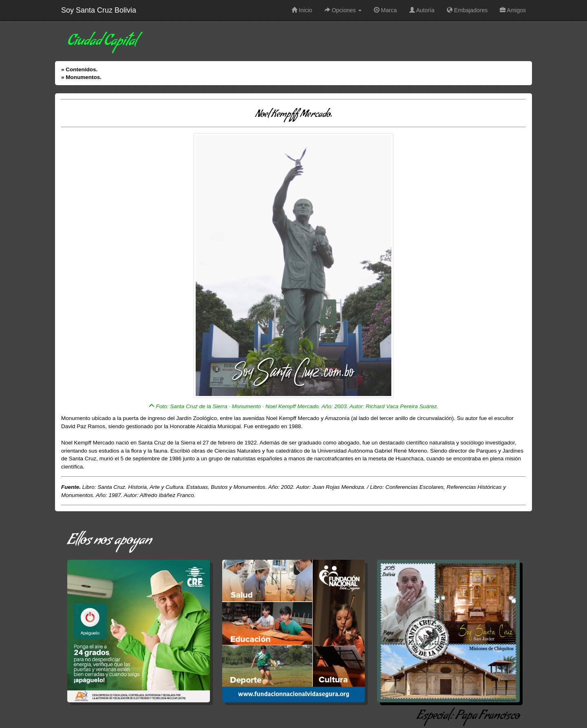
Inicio (302, 10)
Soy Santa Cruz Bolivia (99, 10)
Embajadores (467, 10)
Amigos (513, 10)
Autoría (422, 10)
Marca (385, 10)
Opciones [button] (343, 10)
